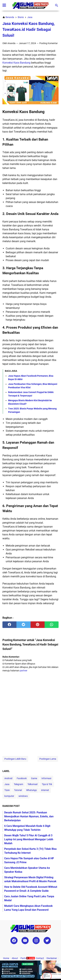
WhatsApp (31, 790)
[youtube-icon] (25, 941)
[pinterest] (38, 625)
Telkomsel (32, 784)
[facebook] (9, 625)
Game (34, 778)
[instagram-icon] (36, 941)
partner (24, 671)
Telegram (18, 784)
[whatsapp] (52, 625)
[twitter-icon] (47, 941)
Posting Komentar (49, 43)
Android (8, 778)
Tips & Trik (47, 784)
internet (45, 790)
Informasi (46, 778)
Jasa (7, 784)
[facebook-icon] (14, 941)
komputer (9, 796)
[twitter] (23, 625)
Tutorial (18, 790)
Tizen (7, 790)
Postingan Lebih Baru (15, 759)
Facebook (22, 778)
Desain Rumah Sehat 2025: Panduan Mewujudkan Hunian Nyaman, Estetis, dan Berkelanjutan (29, 816)
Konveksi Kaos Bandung (16, 63)
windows (23, 796)
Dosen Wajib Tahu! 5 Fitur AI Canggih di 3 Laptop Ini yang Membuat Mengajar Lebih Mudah (29, 839)
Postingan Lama (48, 759)
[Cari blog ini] (57, 5)
